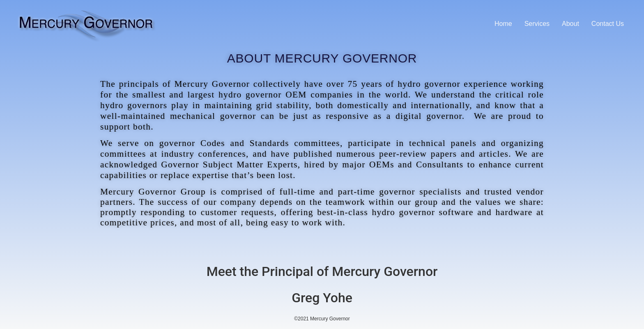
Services (537, 24)
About (570, 24)
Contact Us (608, 24)
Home (503, 24)
